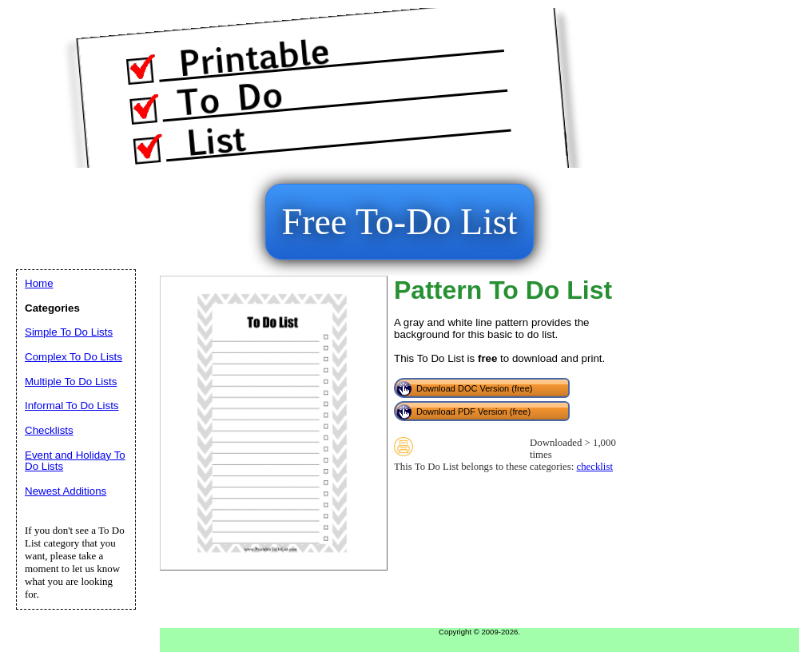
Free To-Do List (400, 222)
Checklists (49, 430)
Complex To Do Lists (74, 357)
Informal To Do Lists (72, 406)
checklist (594, 467)
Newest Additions (66, 491)
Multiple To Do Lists (71, 382)
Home (39, 283)
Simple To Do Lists (69, 332)
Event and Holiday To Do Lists (75, 461)
